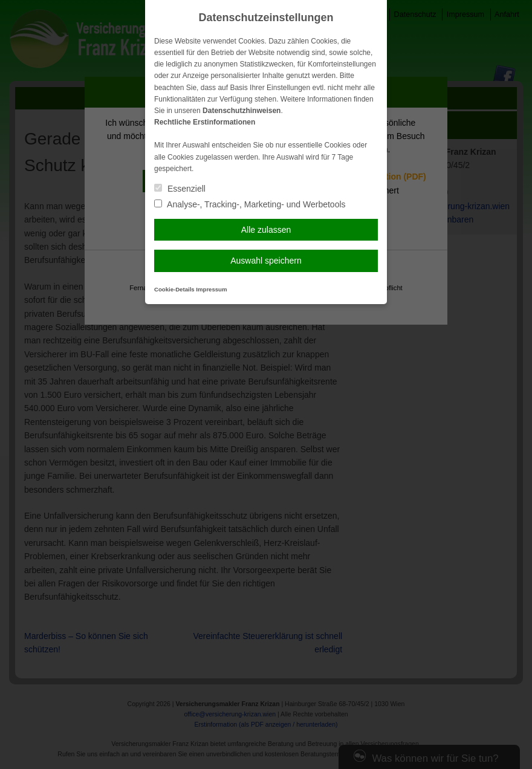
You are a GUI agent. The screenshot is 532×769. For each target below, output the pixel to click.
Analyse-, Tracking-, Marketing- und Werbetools (250, 204)
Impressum (211, 289)
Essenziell (180, 189)
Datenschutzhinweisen (242, 111)
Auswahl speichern (266, 261)
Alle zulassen (266, 230)
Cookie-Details (174, 289)
